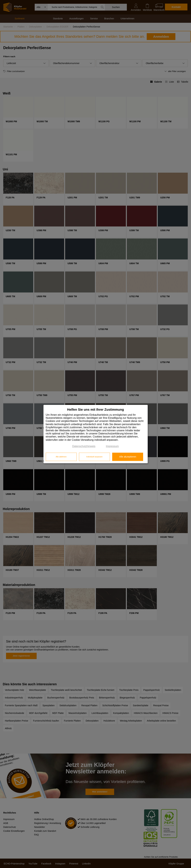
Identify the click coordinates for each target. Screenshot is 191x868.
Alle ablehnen (61, 457)
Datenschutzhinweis (84, 446)
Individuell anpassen (94, 457)
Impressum (112, 446)
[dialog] (96, 434)
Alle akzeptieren (128, 457)
